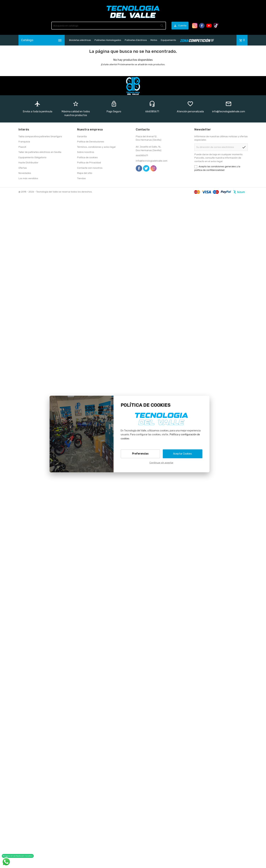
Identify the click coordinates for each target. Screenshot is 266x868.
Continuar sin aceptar (161, 463)
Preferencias (140, 454)
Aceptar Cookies (182, 454)
